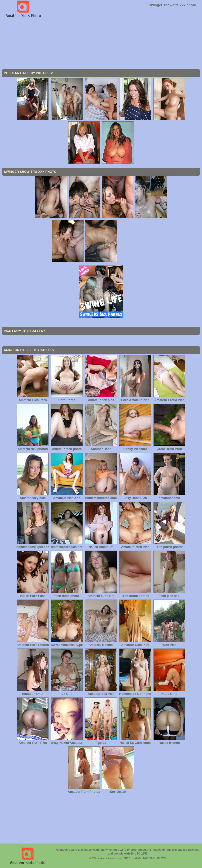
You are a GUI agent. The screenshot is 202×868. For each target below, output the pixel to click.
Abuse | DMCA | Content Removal (144, 858)
